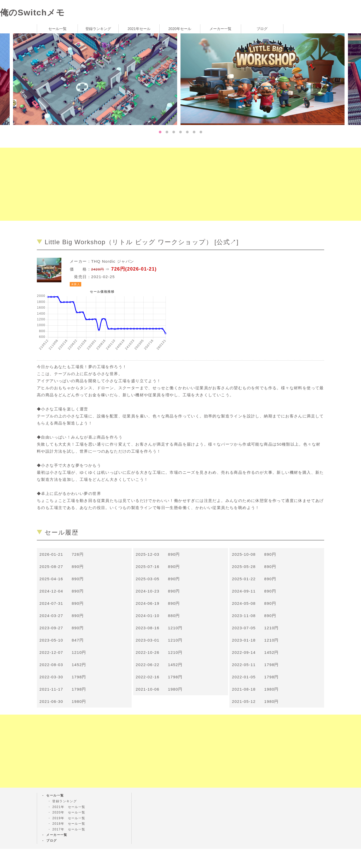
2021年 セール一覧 (69, 807)
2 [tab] (167, 132)
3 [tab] (174, 132)
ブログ (262, 29)
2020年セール (180, 29)
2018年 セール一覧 (69, 824)
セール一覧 (57, 29)
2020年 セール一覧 (69, 812)
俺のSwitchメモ (32, 13)
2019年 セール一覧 (69, 818)
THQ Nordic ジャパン (113, 261)
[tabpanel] (264, 79)
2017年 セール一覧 (69, 829)
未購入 (75, 284)
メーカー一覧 (220, 29)
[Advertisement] (157, 184)
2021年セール (139, 29)
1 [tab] (160, 132)
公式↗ (226, 242)
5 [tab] (187, 132)
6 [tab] (194, 132)
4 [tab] (180, 132)
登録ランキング (98, 29)
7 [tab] (201, 132)
